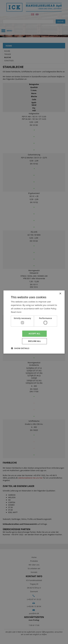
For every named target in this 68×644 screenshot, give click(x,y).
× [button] (60, 294)
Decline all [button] (34, 341)
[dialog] (34, 322)
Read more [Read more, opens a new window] (16, 312)
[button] (20, 348)
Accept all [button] (34, 334)
